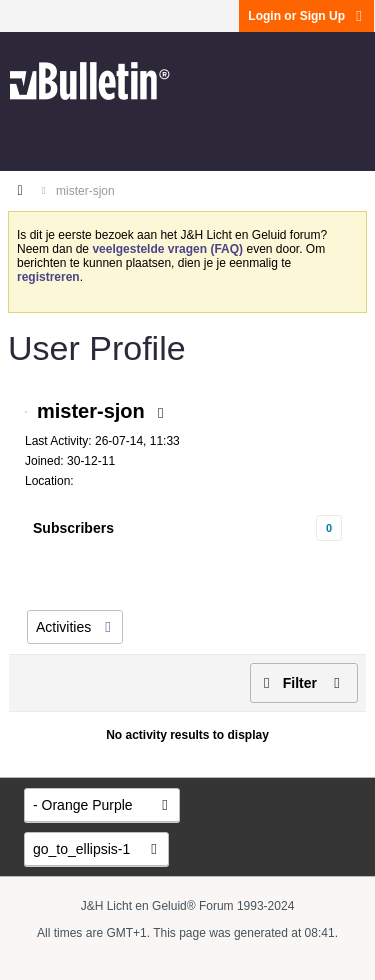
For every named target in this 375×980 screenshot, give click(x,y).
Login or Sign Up (306, 16)
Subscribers (73, 528)
